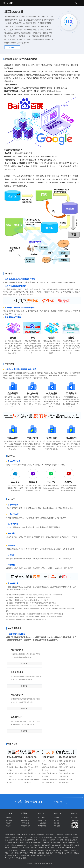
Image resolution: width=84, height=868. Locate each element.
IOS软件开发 (42, 817)
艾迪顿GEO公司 (57, 845)
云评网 (7, 835)
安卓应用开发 (42, 820)
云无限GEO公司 (33, 837)
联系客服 (24, 664)
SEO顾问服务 (59, 835)
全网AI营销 (41, 850)
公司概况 (56, 817)
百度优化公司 (57, 850)
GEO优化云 (8, 850)
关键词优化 (29, 843)
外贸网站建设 (25, 823)
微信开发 (74, 813)
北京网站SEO (52, 848)
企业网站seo (40, 835)
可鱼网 (18, 835)
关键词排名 (9, 820)
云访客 (22, 843)
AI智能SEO (17, 850)
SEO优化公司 (22, 837)
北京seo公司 (32, 835)
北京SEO (33, 856)
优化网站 (65, 850)
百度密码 (14, 837)
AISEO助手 (17, 856)
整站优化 (9, 817)
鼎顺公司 (13, 835)
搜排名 (67, 840)
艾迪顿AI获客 (25, 848)
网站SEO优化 (46, 845)
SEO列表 (40, 856)
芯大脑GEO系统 (15, 848)
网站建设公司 (67, 837)
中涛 (17, 840)
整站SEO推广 (24, 853)
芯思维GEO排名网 (68, 845)
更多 (49, 856)
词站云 (10, 843)
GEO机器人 (33, 850)
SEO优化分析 (58, 837)
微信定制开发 (75, 817)
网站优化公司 (58, 813)
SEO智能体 (72, 850)
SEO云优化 (60, 840)
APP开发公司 (59, 853)
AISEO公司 (46, 843)
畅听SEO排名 (28, 845)
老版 (45, 856)
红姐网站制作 (50, 835)
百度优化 (9, 826)
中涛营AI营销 (37, 843)
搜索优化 (12, 840)
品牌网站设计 (25, 820)
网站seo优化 (37, 845)
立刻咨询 (58, 802)
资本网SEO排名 (70, 848)
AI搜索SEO (25, 850)
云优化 (17, 853)
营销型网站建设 (26, 826)
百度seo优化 (68, 835)
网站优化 (9, 823)
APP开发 (41, 813)
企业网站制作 (25, 817)
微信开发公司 (50, 853)
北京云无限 (41, 853)
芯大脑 (41, 837)
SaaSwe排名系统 (41, 840)
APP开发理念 (42, 826)
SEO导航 (24, 835)
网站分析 (8, 837)
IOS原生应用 (42, 823)
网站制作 (24, 813)
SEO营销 (64, 843)
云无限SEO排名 (56, 843)
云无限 (10, 856)
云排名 (75, 835)
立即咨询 (12, 47)
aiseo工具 (49, 850)
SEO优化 (9, 813)
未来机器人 (72, 843)
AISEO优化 (61, 848)
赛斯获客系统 (25, 856)
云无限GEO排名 (30, 840)
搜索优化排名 (48, 837)
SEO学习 (16, 843)
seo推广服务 (52, 840)
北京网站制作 (68, 853)
